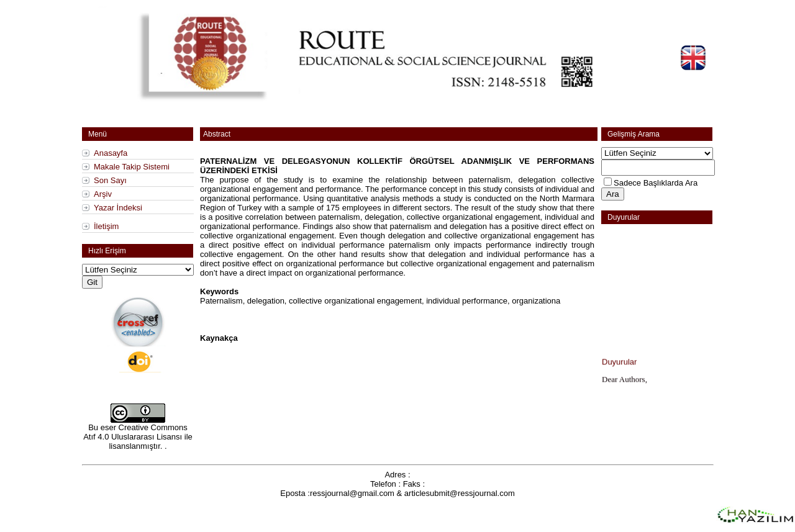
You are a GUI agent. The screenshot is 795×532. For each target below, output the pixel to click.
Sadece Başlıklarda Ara (656, 183)
